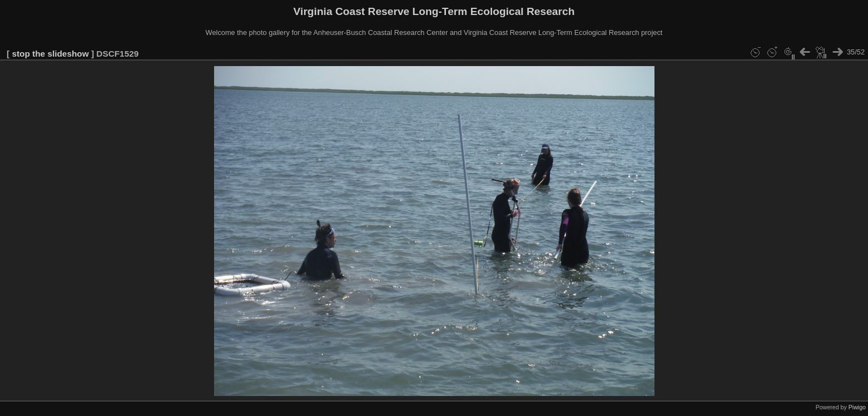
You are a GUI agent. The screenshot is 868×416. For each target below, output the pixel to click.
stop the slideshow (50, 54)
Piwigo (857, 407)
